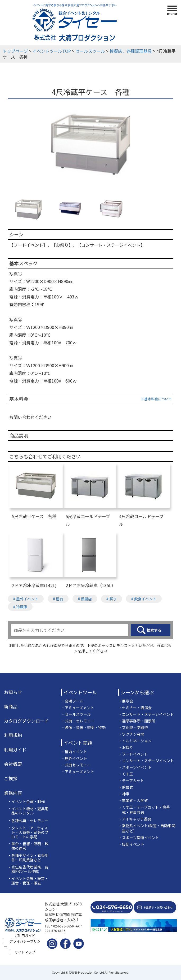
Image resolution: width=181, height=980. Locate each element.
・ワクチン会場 (131, 734)
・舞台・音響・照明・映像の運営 (28, 846)
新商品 (11, 706)
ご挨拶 (11, 778)
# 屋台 (58, 599)
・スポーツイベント (135, 767)
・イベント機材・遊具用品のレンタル (28, 811)
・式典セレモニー (76, 765)
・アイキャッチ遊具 (135, 819)
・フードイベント (133, 754)
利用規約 (13, 735)
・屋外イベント (74, 758)
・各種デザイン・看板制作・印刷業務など (28, 858)
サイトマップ (25, 952)
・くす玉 (126, 774)
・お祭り (126, 747)
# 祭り (112, 599)
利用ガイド (15, 750)
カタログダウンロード (26, 721)
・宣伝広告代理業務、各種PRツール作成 (28, 869)
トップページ (15, 51)
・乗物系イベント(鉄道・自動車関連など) (147, 828)
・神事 (124, 794)
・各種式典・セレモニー (28, 821)
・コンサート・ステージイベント (146, 714)
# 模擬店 (85, 599)
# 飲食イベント (144, 599)
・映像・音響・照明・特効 (83, 727)
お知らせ (13, 692)
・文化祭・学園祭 (133, 727)
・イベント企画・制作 (26, 802)
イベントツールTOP (52, 51)
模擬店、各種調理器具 (131, 51)
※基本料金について (156, 399)
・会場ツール (72, 701)
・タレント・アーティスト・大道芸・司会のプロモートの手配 (28, 832)
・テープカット (131, 780)
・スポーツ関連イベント (139, 838)
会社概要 (13, 764)
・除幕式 (126, 787)
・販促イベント (131, 844)
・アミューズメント (78, 708)
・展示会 (126, 701)
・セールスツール (76, 714)
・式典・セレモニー (78, 721)
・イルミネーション (135, 741)
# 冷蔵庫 (20, 607)
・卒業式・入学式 (133, 800)
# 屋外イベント (26, 599)
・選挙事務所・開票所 (137, 721)
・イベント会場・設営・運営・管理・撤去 (28, 881)
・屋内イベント (74, 752)
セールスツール (90, 51)
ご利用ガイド (25, 936)
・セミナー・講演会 (135, 708)
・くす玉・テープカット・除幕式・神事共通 (144, 810)
